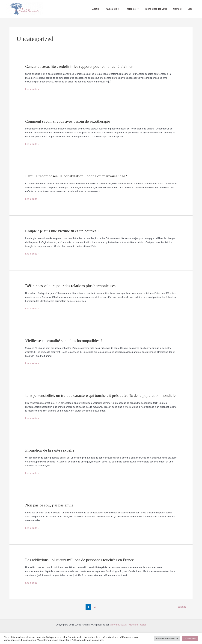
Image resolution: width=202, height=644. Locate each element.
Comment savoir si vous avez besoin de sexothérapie (69, 121)
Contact (180, 9)
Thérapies (138, 9)
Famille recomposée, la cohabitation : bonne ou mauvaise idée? (77, 176)
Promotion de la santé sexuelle (50, 456)
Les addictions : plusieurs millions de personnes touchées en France (81, 565)
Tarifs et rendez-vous (160, 9)
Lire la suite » (32, 89)
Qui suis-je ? (120, 9)
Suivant (183, 612)
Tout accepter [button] (190, 639)
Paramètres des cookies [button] (167, 639)
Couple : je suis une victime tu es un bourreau (63, 231)
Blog (191, 9)
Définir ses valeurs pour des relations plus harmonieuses (71, 286)
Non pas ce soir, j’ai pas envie (50, 510)
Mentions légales (138, 630)
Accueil (105, 9)
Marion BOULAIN (118, 630)
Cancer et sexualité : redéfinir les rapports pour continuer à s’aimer (80, 66)
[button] (143, 9)
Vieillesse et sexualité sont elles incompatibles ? (65, 341)
